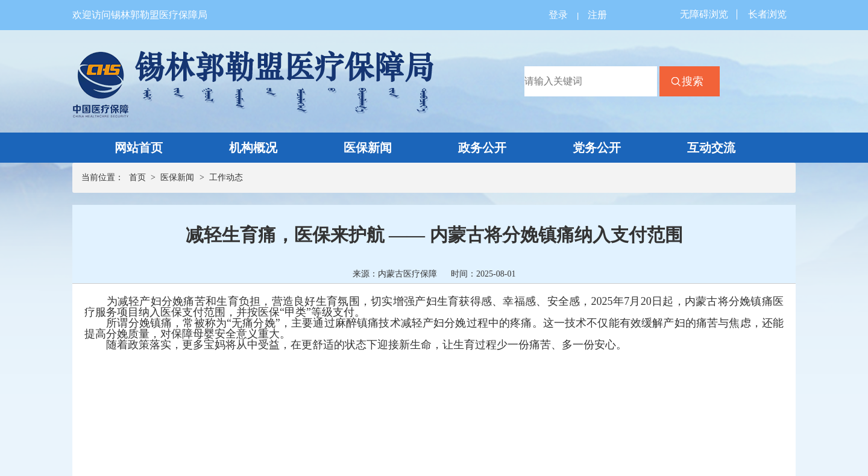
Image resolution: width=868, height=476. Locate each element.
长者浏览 (767, 14)
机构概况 (253, 148)
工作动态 (226, 177)
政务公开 (482, 148)
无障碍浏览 (704, 14)
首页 (137, 177)
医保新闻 (368, 148)
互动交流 (711, 148)
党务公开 (597, 148)
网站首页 (139, 148)
